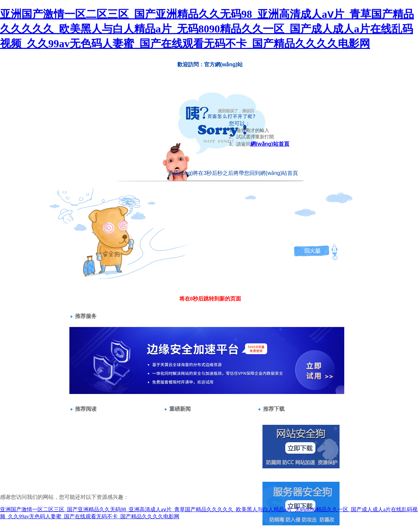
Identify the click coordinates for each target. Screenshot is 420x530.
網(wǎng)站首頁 (270, 144)
